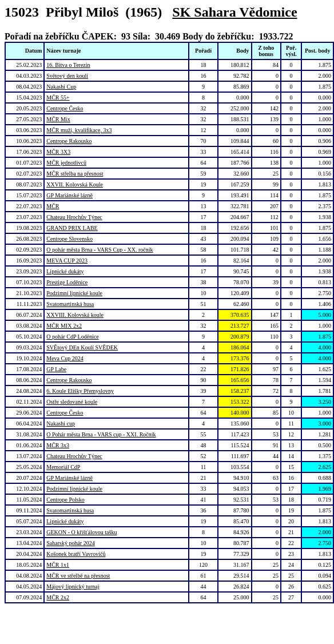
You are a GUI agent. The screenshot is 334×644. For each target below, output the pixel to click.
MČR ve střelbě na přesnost (78, 576)
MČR (53, 206)
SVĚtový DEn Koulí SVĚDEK (82, 347)
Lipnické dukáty (65, 271)
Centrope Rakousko (69, 141)
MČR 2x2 (58, 597)
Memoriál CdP (63, 467)
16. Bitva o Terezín (68, 65)
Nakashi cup (61, 424)
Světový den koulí (67, 76)
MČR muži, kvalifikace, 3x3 (79, 130)
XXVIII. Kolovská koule (75, 315)
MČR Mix (58, 119)
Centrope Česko (65, 108)
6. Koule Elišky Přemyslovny (80, 391)
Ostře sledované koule (72, 402)
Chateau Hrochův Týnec (74, 217)
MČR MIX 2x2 (64, 326)
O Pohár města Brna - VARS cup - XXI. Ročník (101, 434)
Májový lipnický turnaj (73, 587)
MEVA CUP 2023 (67, 261)
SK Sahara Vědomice (234, 12)
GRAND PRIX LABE (72, 228)
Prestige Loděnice (67, 282)
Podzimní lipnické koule (74, 293)
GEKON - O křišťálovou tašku (81, 532)
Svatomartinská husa (70, 304)
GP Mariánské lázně (69, 195)
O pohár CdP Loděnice (73, 337)
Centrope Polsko (65, 500)
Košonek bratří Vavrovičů (76, 554)
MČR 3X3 (58, 152)
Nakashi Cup (61, 87)
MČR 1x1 (58, 565)
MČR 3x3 (58, 445)
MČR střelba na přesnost (75, 174)
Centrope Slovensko (69, 239)
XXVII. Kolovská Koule (75, 184)
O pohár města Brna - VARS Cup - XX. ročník (100, 250)
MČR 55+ (58, 98)
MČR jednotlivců (66, 163)
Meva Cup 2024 (65, 358)
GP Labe (56, 369)
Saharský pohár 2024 (70, 543)
